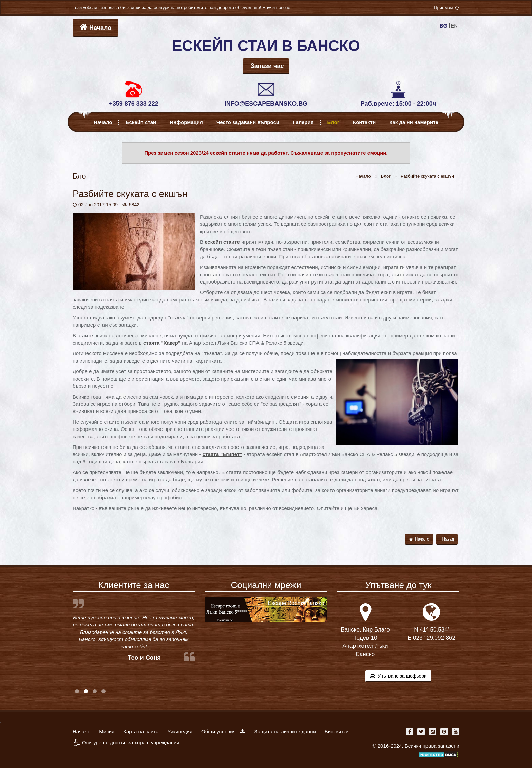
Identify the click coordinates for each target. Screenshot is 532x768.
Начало (96, 27)
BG (444, 26)
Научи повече (276, 8)
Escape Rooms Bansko (296, 603)
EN (454, 26)
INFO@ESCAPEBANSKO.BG (266, 104)
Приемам (447, 8)
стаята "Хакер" (162, 343)
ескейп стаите (222, 242)
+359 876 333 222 (134, 104)
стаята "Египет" (222, 454)
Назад (448, 539)
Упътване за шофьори (398, 676)
